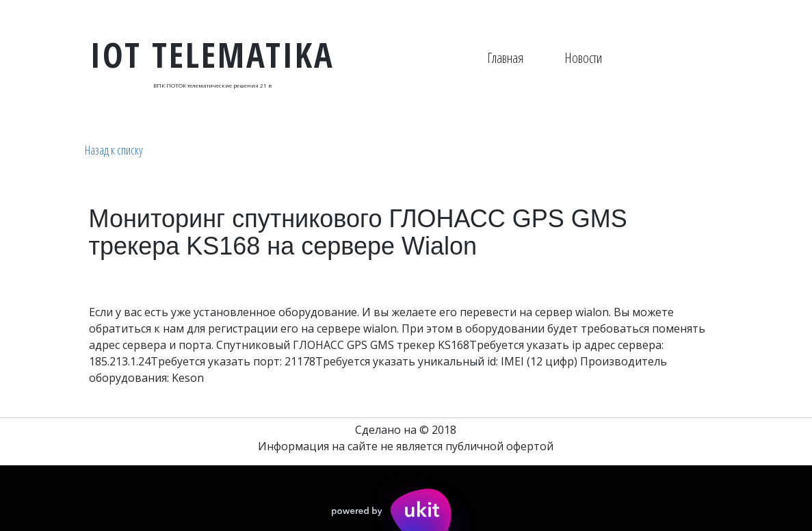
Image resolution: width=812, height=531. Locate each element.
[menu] (545, 58)
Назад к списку (114, 150)
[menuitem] (505, 58)
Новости (583, 58)
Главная (505, 58)
